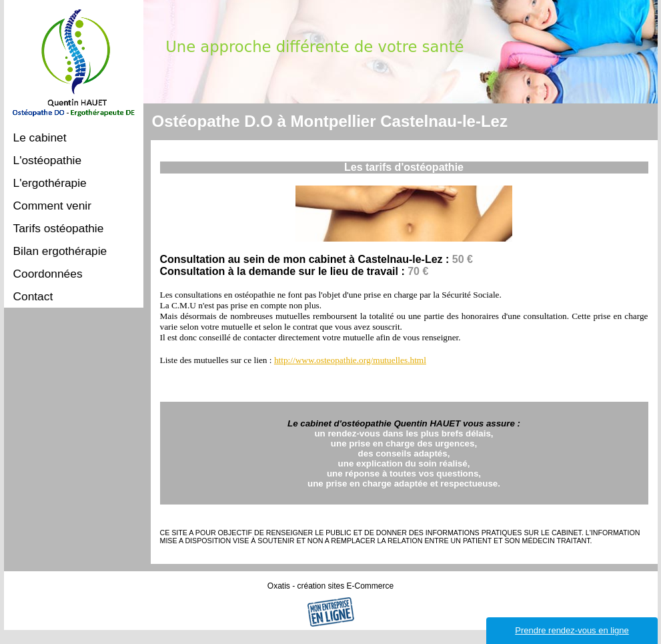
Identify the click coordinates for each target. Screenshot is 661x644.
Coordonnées (48, 274)
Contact (33, 296)
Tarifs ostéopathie (59, 228)
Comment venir (52, 206)
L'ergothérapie (50, 183)
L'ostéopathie (48, 160)
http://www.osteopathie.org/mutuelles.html (350, 360)
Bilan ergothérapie (60, 251)
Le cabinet (40, 137)
